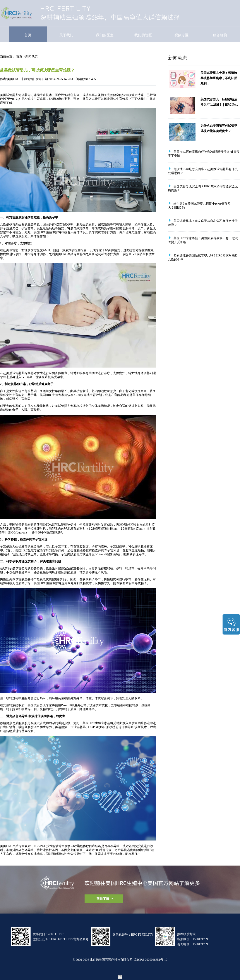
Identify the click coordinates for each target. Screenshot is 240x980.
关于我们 (66, 35)
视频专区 (182, 35)
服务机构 (220, 35)
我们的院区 (143, 35)
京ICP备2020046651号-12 (151, 960)
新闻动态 (31, 56)
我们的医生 (105, 35)
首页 (28, 35)
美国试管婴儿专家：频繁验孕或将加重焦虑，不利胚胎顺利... (219, 78)
